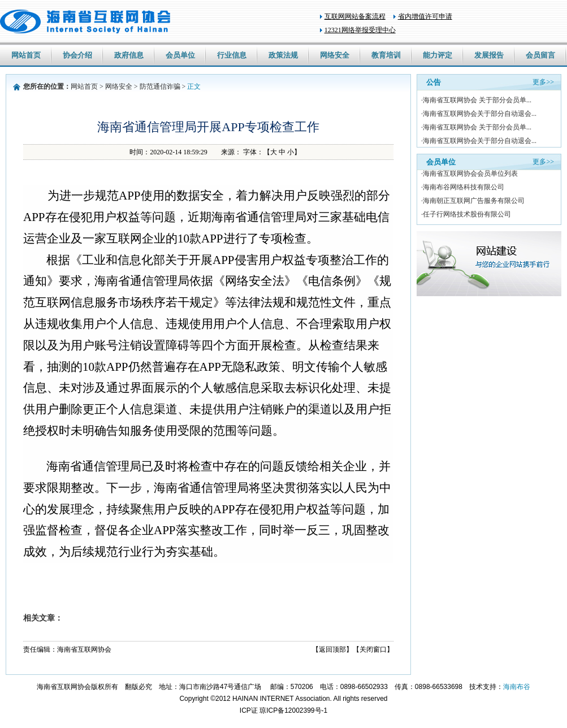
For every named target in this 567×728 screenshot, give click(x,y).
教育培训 (386, 55)
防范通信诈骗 (160, 86)
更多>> (543, 82)
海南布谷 (517, 687)
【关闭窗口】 (373, 649)
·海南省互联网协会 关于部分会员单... (476, 100)
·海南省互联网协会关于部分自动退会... (479, 114)
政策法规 (283, 55)
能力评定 (438, 55)
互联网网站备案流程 (355, 16)
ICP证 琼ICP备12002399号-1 (283, 710)
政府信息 (129, 55)
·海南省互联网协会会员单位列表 (469, 175)
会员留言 (540, 55)
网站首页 (26, 55)
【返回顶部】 (332, 649)
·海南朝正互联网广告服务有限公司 (473, 202)
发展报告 (489, 55)
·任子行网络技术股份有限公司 (466, 215)
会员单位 (180, 55)
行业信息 (232, 55)
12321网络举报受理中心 (360, 30)
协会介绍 (77, 55)
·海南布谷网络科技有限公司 (463, 188)
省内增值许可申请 (425, 16)
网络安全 (335, 55)
